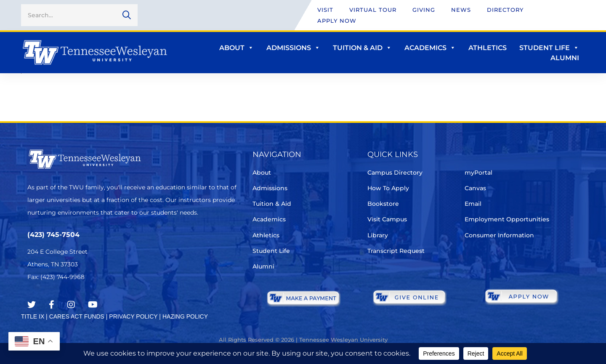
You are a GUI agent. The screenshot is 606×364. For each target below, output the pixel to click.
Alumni (565, 58)
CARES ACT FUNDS (77, 316)
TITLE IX (33, 316)
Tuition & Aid (362, 48)
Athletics (488, 48)
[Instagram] (71, 305)
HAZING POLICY (185, 316)
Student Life (549, 48)
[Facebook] (52, 305)
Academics (430, 48)
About (237, 48)
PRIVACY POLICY (133, 316)
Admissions (293, 48)
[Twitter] (32, 305)
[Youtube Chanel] (93, 305)
